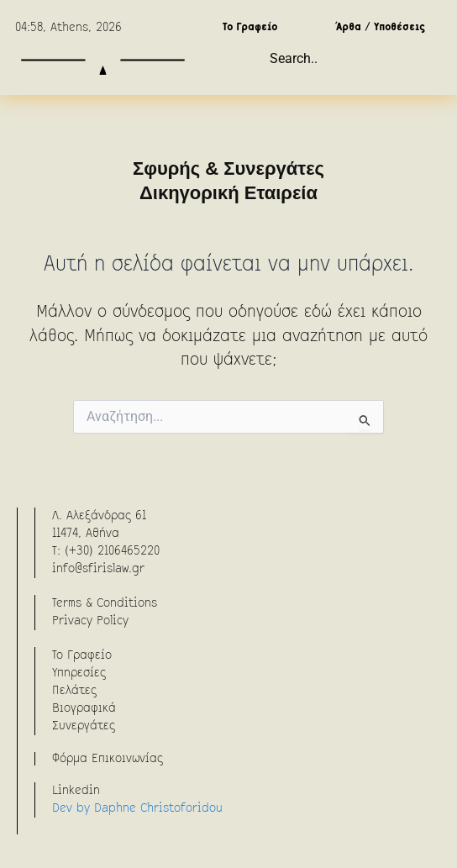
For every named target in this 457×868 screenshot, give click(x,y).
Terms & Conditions (105, 603)
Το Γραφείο (250, 27)
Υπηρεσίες (79, 673)
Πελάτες (74, 691)
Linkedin (76, 791)
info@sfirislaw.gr (98, 569)
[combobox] (353, 59)
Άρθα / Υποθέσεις (381, 27)
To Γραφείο (82, 655)
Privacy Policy (90, 621)
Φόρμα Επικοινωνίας (108, 759)
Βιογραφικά (84, 708)
